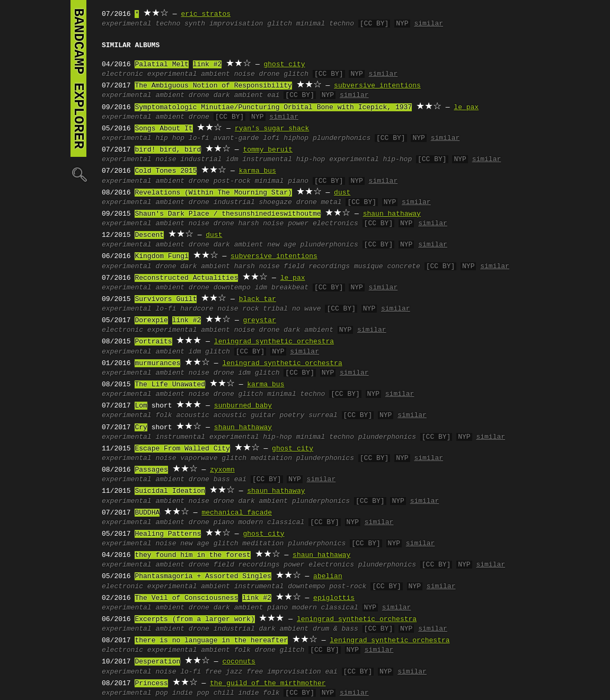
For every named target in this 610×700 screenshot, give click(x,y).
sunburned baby (243, 406)
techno (168, 24)
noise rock (238, 309)
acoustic (192, 415)
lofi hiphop (286, 138)
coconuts (238, 662)
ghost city (284, 65)
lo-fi (199, 138)
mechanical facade (237, 513)
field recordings (317, 267)
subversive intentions (377, 86)
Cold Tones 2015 (166, 171)
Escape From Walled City (182, 449)
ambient (215, 74)
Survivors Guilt (166, 299)
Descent (149, 235)
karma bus (258, 171)
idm (232, 160)
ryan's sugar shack (272, 129)
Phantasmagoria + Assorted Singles (203, 577)
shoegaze (276, 202)
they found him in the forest (192, 555)
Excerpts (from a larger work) (195, 619)
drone (269, 74)
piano (298, 181)
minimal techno (325, 24)
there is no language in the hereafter (211, 641)
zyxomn (222, 470)
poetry (292, 415)
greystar (259, 321)
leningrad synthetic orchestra (274, 342)
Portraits (153, 342)
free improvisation (284, 672)
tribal (275, 309)
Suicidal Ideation (170, 491)
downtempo (232, 288)
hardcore (197, 309)
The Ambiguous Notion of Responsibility (213, 86)
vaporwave (199, 458)
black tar (258, 299)
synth (195, 24)
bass (222, 480)
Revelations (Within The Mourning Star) (213, 193)
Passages (151, 470)
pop (161, 693)
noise (245, 74)
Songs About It (163, 129)
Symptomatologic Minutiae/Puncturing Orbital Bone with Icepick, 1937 (273, 108)
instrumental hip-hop (284, 160)
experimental (127, 24)
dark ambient (238, 95)
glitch (280, 24)
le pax (466, 108)
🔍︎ (78, 174)
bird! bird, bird (168, 150)
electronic (122, 74)
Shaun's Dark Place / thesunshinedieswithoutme (228, 214)
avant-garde (236, 138)
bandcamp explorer (78, 78)
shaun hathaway (392, 214)
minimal (269, 181)
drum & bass (335, 629)
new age (282, 245)
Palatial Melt (161, 65)
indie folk (259, 693)
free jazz (224, 672)
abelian (328, 577)
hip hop (170, 138)
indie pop (191, 693)
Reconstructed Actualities (186, 278)
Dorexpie (151, 321)
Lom (141, 406)
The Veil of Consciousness (186, 598)
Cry (141, 428)
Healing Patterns (168, 534)
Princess (151, 684)
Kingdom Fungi (161, 256)
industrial (201, 160)
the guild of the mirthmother (268, 684)
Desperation (157, 662)
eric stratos (206, 14)
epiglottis (334, 598)
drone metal (319, 202)
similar (428, 24)
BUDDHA (147, 513)
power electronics (323, 224)
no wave (307, 309)
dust (342, 193)
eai (273, 95)
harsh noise (261, 224)
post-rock (232, 181)
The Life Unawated (170, 385)
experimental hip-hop (370, 160)
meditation (271, 458)
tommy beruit (268, 150)
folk (163, 415)
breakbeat (290, 288)
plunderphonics (342, 138)
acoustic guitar (245, 415)
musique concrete (387, 267)
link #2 (207, 65)
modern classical (272, 522)
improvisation (236, 24)
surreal (323, 415)
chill (224, 693)
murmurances (157, 364)
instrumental (180, 437)
